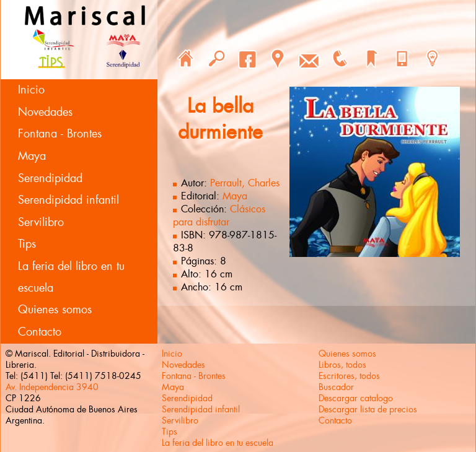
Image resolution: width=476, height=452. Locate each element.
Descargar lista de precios (368, 409)
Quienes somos (55, 310)
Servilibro (41, 222)
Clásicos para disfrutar (219, 215)
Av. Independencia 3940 (52, 387)
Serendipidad (50, 178)
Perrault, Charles (245, 183)
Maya (32, 156)
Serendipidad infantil (68, 200)
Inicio (31, 90)
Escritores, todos (349, 376)
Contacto (40, 332)
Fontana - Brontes (60, 134)
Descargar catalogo (356, 398)
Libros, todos (342, 365)
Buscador (336, 387)
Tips (27, 244)
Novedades (45, 112)
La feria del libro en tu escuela (71, 277)
